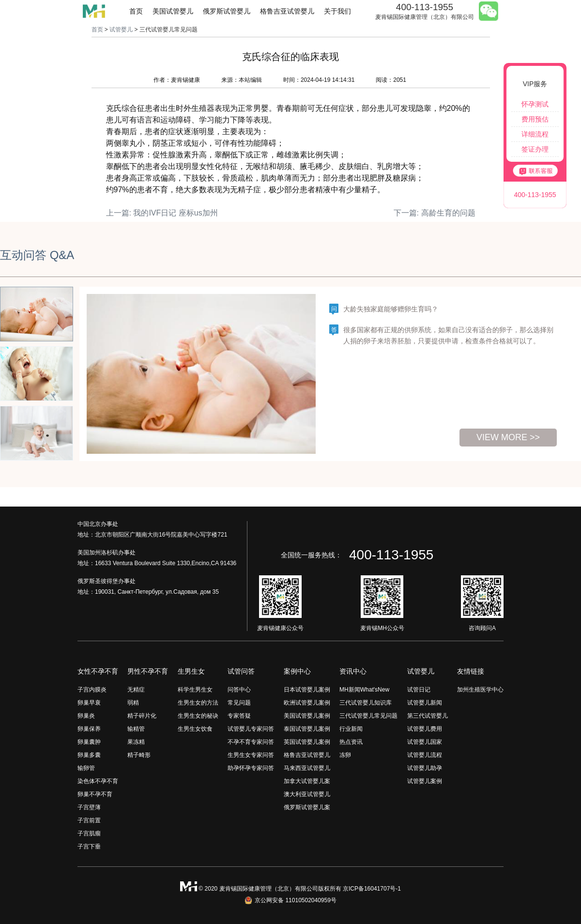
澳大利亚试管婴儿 (307, 794)
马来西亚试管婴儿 (307, 768)
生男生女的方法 (198, 703)
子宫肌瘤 (89, 833)
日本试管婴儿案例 (307, 690)
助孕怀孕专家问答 (251, 768)
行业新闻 (351, 729)
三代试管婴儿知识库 (366, 703)
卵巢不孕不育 (95, 794)
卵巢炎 (86, 716)
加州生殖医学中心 (480, 690)
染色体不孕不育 (98, 781)
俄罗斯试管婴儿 (227, 11)
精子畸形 (139, 755)
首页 (136, 11)
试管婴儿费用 (425, 729)
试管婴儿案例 (425, 781)
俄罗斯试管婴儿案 (307, 807)
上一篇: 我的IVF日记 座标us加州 (162, 213)
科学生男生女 (195, 690)
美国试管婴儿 (173, 11)
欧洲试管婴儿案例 (307, 703)
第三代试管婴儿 (428, 716)
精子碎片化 (142, 716)
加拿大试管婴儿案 (307, 781)
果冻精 (136, 742)
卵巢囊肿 (89, 742)
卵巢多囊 (89, 755)
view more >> (508, 437)
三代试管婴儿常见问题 (368, 716)
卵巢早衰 (89, 703)
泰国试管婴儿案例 (307, 729)
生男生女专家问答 (251, 755)
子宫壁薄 (89, 807)
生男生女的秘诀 (198, 716)
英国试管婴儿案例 (307, 742)
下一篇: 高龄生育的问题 (435, 213)
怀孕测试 (535, 104)
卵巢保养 (89, 729)
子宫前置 (89, 820)
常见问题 (239, 703)
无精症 (136, 690)
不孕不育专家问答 (251, 742)
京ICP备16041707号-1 (372, 889)
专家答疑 (239, 716)
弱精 (133, 703)
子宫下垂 (89, 847)
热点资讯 (351, 742)
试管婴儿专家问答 (251, 729)
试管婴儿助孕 (425, 768)
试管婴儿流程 (425, 755)
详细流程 (535, 134)
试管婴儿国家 (425, 742)
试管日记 (419, 690)
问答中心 (239, 690)
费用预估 (535, 119)
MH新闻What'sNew (364, 690)
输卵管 (86, 768)
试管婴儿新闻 (425, 703)
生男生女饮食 (195, 729)
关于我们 (337, 11)
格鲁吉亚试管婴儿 (287, 11)
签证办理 (535, 149)
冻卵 (345, 755)
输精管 (136, 729)
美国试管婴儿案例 (307, 716)
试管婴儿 (121, 30)
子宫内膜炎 (92, 690)
